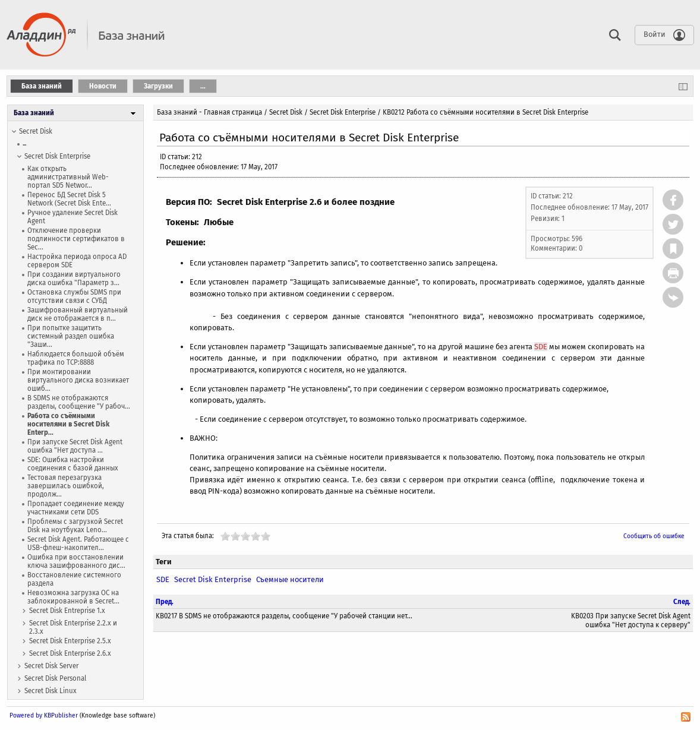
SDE (541, 347)
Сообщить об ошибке (654, 536)
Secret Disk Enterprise (57, 156)
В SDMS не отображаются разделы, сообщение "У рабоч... (79, 402)
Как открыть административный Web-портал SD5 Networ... (68, 177)
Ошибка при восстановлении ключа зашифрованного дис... (76, 561)
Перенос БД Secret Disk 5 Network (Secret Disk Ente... (69, 199)
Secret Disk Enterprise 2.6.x (70, 653)
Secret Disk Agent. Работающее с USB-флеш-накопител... (78, 543)
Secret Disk (36, 131)
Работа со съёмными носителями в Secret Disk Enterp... (68, 424)
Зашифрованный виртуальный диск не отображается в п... (78, 314)
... (24, 143)
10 (266, 536)
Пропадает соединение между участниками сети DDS (76, 508)
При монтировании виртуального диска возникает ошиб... (78, 380)
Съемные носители (290, 579)
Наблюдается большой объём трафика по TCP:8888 (76, 358)
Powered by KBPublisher (44, 715)
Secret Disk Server (51, 666)
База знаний (34, 113)
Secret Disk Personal (55, 678)
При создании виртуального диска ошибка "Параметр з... (74, 279)
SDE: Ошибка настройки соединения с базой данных (73, 464)
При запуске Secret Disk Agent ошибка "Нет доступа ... (75, 446)
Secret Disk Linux (51, 691)
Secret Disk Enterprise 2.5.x (70, 641)
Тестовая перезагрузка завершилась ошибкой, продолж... (66, 486)
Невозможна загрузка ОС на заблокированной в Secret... (73, 597)
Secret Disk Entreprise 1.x (67, 611)
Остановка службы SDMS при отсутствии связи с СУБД (74, 296)
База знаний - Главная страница (209, 112)
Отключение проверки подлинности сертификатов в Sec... (76, 239)
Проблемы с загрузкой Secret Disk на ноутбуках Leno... (75, 526)
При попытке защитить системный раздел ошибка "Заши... (71, 336)
